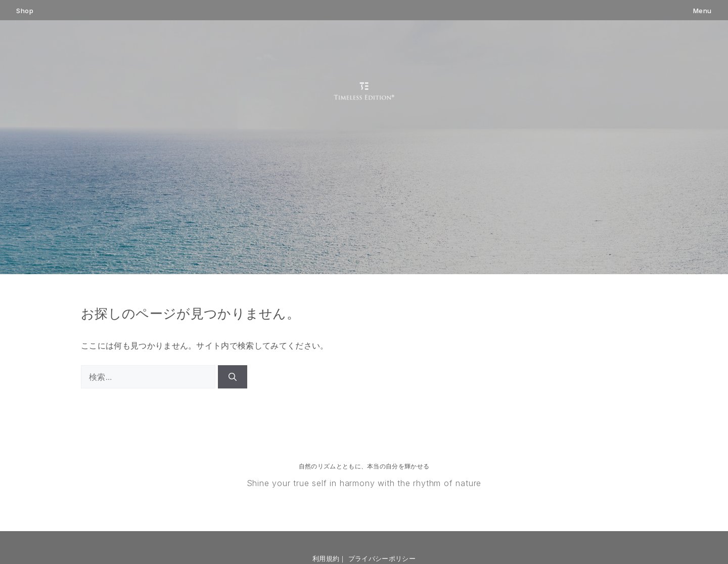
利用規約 (326, 558)
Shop (25, 11)
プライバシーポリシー (382, 558)
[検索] (233, 377)
